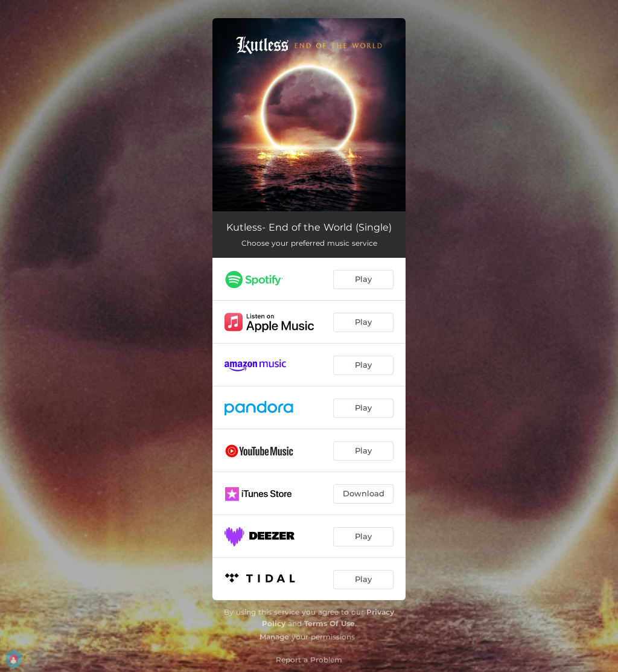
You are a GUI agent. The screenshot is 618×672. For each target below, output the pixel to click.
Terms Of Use (330, 623)
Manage (274, 637)
